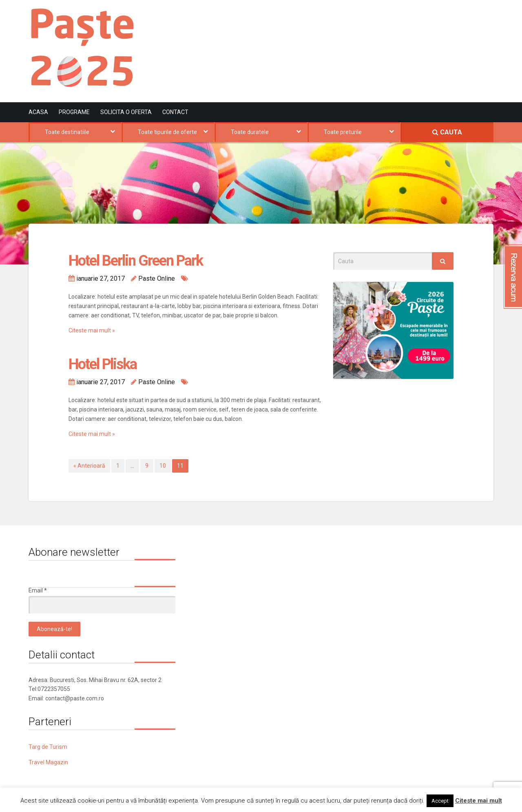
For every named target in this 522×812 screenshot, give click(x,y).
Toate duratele (250, 132)
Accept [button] (440, 801)
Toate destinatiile (67, 132)
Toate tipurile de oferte (167, 132)
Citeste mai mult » (92, 330)
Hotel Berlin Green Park (136, 261)
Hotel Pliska (103, 364)
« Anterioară (89, 466)
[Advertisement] (345, 42)
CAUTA (447, 132)
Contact (175, 112)
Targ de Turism (48, 747)
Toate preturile (343, 132)
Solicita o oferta (126, 112)
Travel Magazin (48, 762)
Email (38, 590)
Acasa (38, 112)
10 (163, 466)
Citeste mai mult (479, 801)
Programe (74, 112)
